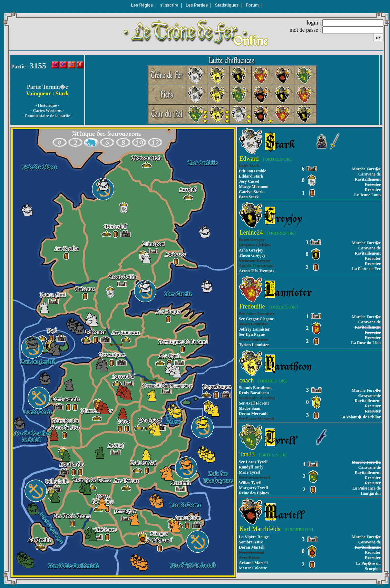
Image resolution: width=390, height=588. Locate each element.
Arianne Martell (253, 563)
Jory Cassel (249, 181)
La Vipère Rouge (254, 537)
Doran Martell (252, 547)
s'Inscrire (169, 5)
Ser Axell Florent (254, 403)
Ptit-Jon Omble (252, 171)
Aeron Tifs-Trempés (257, 271)
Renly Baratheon (254, 393)
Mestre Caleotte (253, 568)
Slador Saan (250, 408)
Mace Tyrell (249, 472)
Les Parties (197, 5)
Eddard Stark (251, 176)
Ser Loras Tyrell (253, 462)
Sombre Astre (251, 542)
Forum (252, 5)
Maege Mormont (254, 187)
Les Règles (142, 5)
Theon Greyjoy (252, 255)
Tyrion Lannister (254, 345)
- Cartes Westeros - (47, 111)
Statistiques (227, 5)
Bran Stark (249, 197)
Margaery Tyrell (253, 488)
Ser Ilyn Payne (252, 334)
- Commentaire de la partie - (47, 116)
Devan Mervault (253, 414)
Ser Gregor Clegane (256, 319)
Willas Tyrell (250, 483)
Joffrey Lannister (254, 329)
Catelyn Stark (251, 192)
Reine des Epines (254, 493)
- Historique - (47, 105)
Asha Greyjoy (251, 250)
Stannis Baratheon (255, 388)
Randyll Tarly (251, 467)
